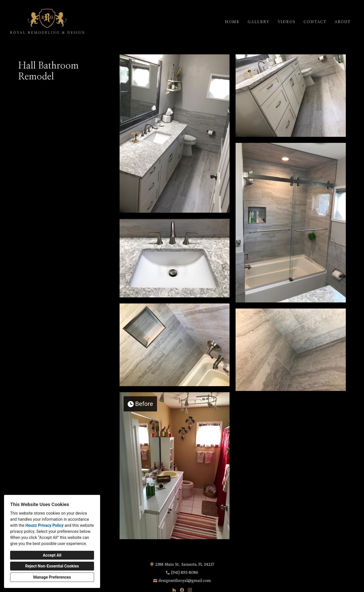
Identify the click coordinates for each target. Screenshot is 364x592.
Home (232, 22)
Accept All (52, 555)
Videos (287, 22)
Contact (315, 22)
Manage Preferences (52, 577)
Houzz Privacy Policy (44, 525)
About (343, 22)
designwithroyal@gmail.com (185, 581)
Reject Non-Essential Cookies (52, 566)
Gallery (259, 22)
